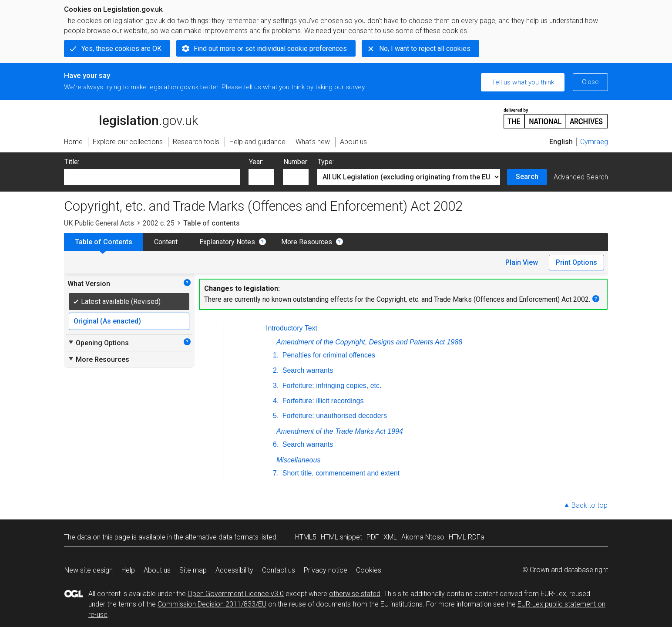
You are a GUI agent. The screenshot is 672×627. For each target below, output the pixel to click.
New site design (89, 570)
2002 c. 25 (159, 223)
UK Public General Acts (99, 223)
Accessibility (234, 570)
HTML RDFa (467, 537)
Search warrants (307, 370)
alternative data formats (222, 537)
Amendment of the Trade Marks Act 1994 (340, 431)
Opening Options (98, 343)
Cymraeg (594, 142)
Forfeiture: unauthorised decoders (334, 416)
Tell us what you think (523, 82)
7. (276, 473)
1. (276, 355)
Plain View (522, 262)
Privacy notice (326, 570)
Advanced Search (581, 177)
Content (166, 242)
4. (276, 401)
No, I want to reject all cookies (425, 49)
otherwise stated (355, 594)
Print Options (576, 262)
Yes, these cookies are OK (121, 49)
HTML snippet (341, 537)
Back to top (590, 505)
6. (276, 444)
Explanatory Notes (227, 242)
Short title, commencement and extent (340, 473)
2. (276, 370)
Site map (193, 570)
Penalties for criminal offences (328, 355)
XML (390, 537)
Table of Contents (104, 242)
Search (527, 177)
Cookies (369, 570)
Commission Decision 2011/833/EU (212, 604)
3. (276, 386)
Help (128, 570)
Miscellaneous (298, 460)
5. (276, 416)
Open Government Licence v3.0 (236, 594)
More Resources (307, 242)
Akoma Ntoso (423, 537)
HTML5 (306, 537)
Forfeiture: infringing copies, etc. (331, 386)
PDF (373, 537)
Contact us (279, 570)
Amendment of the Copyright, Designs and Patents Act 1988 (369, 342)
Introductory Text (292, 328)
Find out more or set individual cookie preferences (270, 49)
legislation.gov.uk (131, 118)
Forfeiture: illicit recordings (322, 401)
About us (157, 570)
